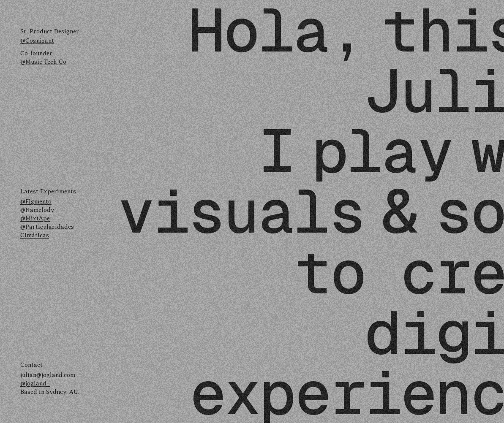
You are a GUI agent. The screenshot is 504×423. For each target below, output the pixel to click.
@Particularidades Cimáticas (47, 231)
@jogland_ (35, 383)
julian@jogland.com (48, 375)
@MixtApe (35, 218)
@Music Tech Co (43, 62)
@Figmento (36, 201)
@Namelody (37, 210)
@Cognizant (37, 41)
